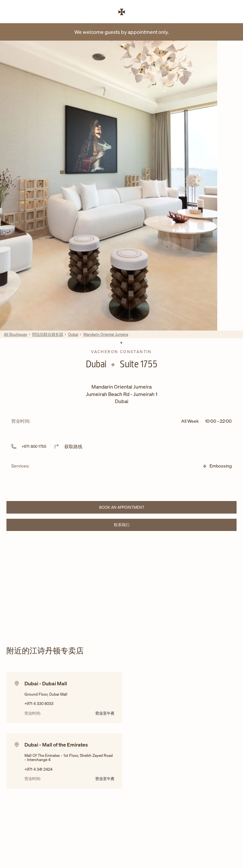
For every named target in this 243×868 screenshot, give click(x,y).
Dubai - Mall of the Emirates (56, 745)
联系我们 (140, 526)
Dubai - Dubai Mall (46, 683)
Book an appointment (133, 508)
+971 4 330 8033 (39, 704)
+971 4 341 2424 (38, 769)
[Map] (121, 584)
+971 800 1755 (34, 446)
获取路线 (73, 446)
